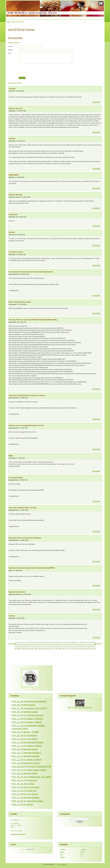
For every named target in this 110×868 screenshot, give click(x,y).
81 (59, 646)
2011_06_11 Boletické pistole (25, 773)
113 (74, 649)
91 (86, 646)
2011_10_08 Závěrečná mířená (26, 763)
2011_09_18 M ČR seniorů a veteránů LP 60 (31, 767)
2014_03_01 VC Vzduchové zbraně (27, 715)
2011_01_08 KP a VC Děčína (25, 794)
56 (74, 644)
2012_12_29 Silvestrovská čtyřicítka (28, 742)
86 (72, 646)
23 (67, 642)
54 (68, 644)
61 (87, 644)
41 (34, 644)
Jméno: (11, 46)
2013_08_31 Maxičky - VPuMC (25, 732)
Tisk (59, 864)
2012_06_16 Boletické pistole (25, 749)
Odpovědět (96, 102)
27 (78, 642)
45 (44, 644)
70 (30, 646)
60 (84, 644)
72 (35, 646)
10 (32, 642)
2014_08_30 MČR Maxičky (24, 705)
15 (46, 642)
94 (94, 646)
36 (20, 644)
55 (71, 644)
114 (77, 649)
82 (62, 646)
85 (70, 646)
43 (39, 644)
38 (26, 644)
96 (18, 649)
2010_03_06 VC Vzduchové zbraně (27, 801)
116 (84, 649)
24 (70, 642)
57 (76, 644)
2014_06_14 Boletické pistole (25, 712)
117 (88, 649)
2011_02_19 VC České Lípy (24, 791)
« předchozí (12, 643)
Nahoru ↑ (64, 864)
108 (56, 649)
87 (75, 646)
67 (22, 646)
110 (63, 649)
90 (83, 646)
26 (75, 642)
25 (73, 642)
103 (39, 649)
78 (51, 646)
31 (88, 642)
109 (60, 649)
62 (90, 644)
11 (35, 642)
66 (19, 646)
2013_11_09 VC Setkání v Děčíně (27, 722)
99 (26, 649)
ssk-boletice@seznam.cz (18, 834)
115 (81, 649)
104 (43, 649)
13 (40, 642)
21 (62, 642)
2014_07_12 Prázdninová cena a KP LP (29, 708)
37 (23, 644)
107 (53, 649)
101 (32, 649)
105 (46, 649)
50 (58, 644)
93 (91, 646)
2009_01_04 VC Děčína (22, 804)
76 (46, 646)
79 (54, 646)
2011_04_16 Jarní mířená (23, 784)
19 (56, 642)
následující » (98, 643)
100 (29, 649)
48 (52, 644)
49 (55, 644)
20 (59, 642)
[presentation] (60, 70)
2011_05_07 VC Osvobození (24, 780)
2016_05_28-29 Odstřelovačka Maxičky (29, 701)
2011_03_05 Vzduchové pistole (26, 787)
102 (36, 649)
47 (50, 644)
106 (50, 649)
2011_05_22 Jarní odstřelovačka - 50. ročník (31, 777)
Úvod (8, 22)
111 (67, 649)
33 (94, 642)
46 (47, 644)
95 (15, 649)
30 (86, 642)
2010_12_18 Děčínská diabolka (26, 798)
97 (21, 649)
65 (16, 646)
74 (40, 646)
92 (88, 646)
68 (24, 646)
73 (38, 646)
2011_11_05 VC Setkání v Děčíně (27, 760)
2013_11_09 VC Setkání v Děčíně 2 (28, 719)
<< (22, 849)
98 (23, 649)
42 (36, 644)
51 (60, 644)
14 (43, 642)
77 (48, 646)
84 (67, 646)
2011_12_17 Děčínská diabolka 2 (26, 753)
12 (38, 642)
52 (63, 644)
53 (66, 644)
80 (56, 646)
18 (54, 642)
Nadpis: (11, 50)
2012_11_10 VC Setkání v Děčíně (27, 746)
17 (51, 642)
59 (82, 644)
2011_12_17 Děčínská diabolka (26, 756)
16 (49, 642)
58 (79, 644)
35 (18, 644)
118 (91, 649)
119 (94, 649)
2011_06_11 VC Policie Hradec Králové (29, 770)
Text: (10, 53)
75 (43, 646)
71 (32, 646)
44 (42, 644)
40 (31, 644)
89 (80, 646)
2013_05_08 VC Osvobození (24, 735)
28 (81, 642)
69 (27, 646)
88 (78, 646)
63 (92, 644)
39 (28, 644)
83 (64, 646)
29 (83, 642)
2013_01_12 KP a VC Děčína (25, 739)
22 (64, 642)
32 (91, 642)
